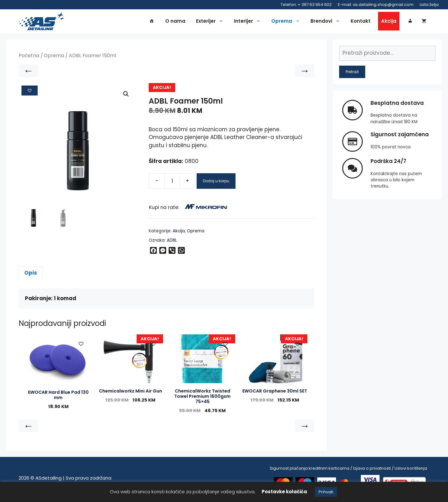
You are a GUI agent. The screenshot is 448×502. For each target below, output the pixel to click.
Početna (29, 58)
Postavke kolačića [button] (284, 492)
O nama (175, 22)
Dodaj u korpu (216, 183)
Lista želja (429, 5)
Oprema (287, 22)
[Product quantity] (172, 183)
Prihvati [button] (326, 492)
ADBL (172, 242)
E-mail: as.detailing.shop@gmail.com (376, 5)
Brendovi (327, 22)
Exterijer (211, 22)
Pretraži (352, 74)
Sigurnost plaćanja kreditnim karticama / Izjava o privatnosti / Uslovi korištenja (348, 470)
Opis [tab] (31, 275)
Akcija (389, 22)
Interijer (249, 22)
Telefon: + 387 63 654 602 (306, 5)
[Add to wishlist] (30, 93)
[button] (126, 96)
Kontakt (361, 22)
